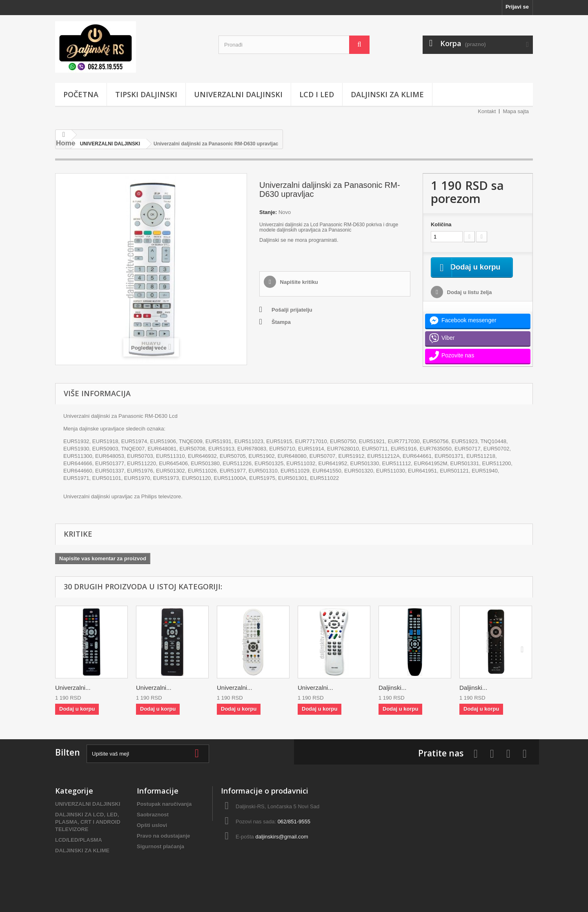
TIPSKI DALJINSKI (146, 94)
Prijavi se (517, 7)
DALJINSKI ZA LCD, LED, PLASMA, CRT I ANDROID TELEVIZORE (88, 832)
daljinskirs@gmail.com (282, 846)
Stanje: (268, 212)
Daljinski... (392, 697)
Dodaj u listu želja (469, 302)
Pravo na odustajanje (164, 846)
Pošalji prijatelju (292, 310)
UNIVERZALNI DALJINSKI (238, 94)
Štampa (281, 322)
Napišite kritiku (298, 282)
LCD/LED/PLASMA (79, 850)
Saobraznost (153, 824)
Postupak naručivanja (164, 814)
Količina (441, 224)
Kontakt (487, 111)
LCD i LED (317, 94)
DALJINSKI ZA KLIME (387, 94)
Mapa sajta (516, 111)
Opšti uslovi (152, 835)
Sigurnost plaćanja (160, 856)
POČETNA (81, 94)
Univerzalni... (73, 697)
